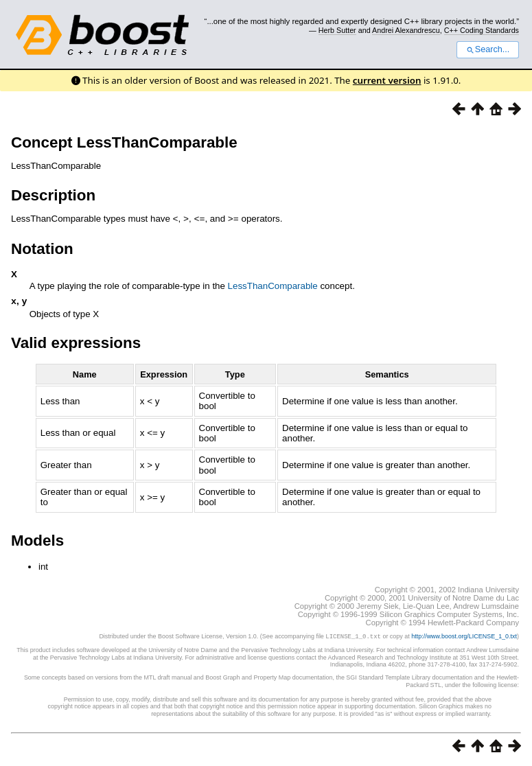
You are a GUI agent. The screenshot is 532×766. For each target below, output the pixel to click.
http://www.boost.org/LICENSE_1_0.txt (464, 637)
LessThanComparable (273, 285)
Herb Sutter (337, 30)
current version (387, 80)
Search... (488, 49)
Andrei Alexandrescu (406, 30)
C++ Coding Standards (482, 30)
